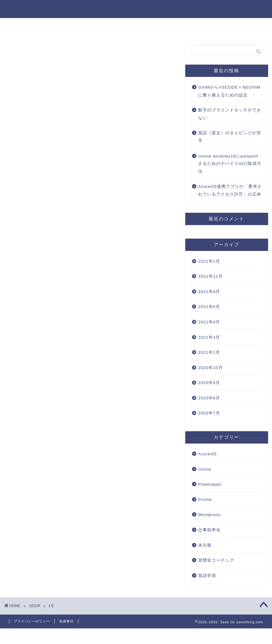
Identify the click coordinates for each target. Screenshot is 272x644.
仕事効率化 (152, 25)
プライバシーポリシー (32, 621)
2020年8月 (209, 398)
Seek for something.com (136, 9)
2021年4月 (209, 322)
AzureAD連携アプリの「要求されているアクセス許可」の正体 (230, 190)
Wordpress (209, 515)
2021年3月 (209, 337)
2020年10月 (210, 368)
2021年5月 (209, 307)
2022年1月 (209, 261)
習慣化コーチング (216, 560)
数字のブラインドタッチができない (230, 114)
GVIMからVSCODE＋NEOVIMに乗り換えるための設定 (229, 91)
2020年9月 (209, 383)
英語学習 (188, 25)
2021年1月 (209, 352)
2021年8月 (209, 292)
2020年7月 (209, 413)
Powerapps (210, 484)
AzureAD (114, 25)
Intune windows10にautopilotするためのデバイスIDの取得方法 (230, 164)
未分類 (205, 545)
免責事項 (66, 621)
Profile (205, 500)
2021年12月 (210, 276)
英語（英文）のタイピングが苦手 (230, 137)
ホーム (81, 25)
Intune (205, 469)
